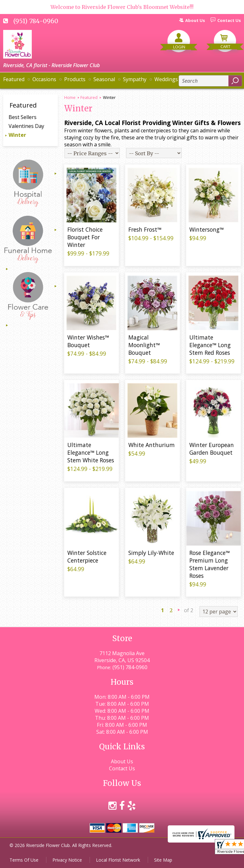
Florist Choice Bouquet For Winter (85, 237)
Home (70, 97)
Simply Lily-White (151, 553)
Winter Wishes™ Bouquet (88, 341)
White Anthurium (152, 445)
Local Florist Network (118, 860)
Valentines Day (26, 126)
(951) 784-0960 (36, 21)
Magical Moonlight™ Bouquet (144, 345)
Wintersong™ (207, 229)
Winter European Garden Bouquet (212, 449)
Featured (89, 97)
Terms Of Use (24, 860)
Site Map (163, 860)
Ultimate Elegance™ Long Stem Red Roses (210, 345)
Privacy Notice (67, 860)
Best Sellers (23, 117)
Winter (17, 135)
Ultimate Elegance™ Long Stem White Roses (91, 452)
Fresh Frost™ (145, 229)
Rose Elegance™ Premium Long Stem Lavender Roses (210, 564)
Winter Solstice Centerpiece (87, 556)
